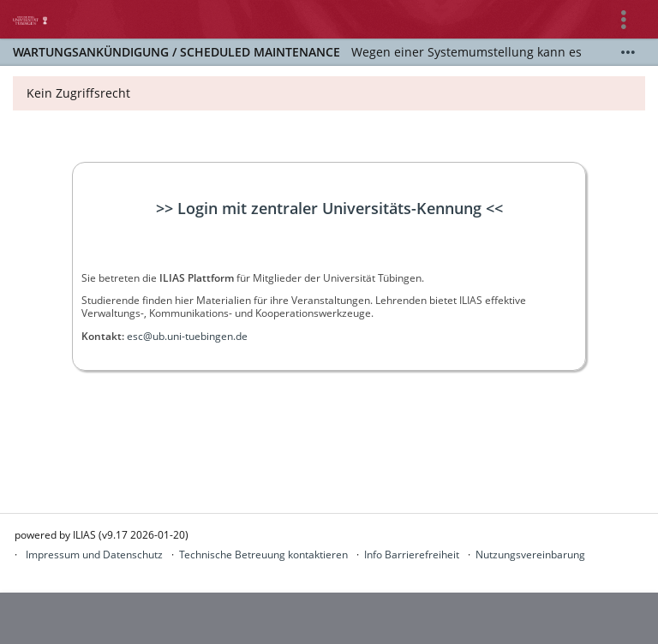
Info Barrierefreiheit (412, 555)
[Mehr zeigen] (628, 52)
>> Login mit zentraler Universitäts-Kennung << (329, 208)
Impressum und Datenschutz (94, 555)
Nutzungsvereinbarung (530, 555)
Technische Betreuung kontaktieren (263, 555)
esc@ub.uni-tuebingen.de (187, 336)
